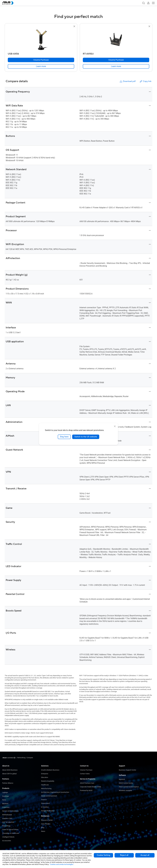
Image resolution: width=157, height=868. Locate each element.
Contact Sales (85, 774)
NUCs (4, 800)
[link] (41, 66)
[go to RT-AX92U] (116, 40)
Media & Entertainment (49, 796)
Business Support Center (128, 770)
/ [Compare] (29, 758)
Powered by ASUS (86, 790)
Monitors (5, 804)
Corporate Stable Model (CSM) (91, 787)
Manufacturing (46, 788)
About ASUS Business (10, 770)
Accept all (145, 855)
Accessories (7, 841)
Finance (44, 800)
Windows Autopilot (125, 790)
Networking (6, 826)
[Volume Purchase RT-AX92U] (116, 60)
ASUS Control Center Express (129, 787)
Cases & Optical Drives (10, 830)
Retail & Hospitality (48, 781)
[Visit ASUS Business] (9, 758)
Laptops (5, 792)
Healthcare (45, 785)
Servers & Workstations (10, 811)
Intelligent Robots (8, 837)
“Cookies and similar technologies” (62, 864)
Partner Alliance (8, 783)
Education (45, 777)
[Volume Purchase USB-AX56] (41, 60)
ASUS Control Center (126, 783)
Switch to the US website (86, 437)
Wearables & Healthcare (11, 833)
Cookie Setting (103, 855)
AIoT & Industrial (8, 822)
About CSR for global (9, 774)
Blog (43, 828)
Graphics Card (7, 818)
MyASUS (122, 779)
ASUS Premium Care (87, 783)
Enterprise (45, 774)
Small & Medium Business (50, 770)
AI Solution (45, 807)
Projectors (6, 807)
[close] (115, 426)
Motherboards (7, 815)
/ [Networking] (21, 758)
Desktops (6, 796)
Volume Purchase (86, 770)
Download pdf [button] (128, 81)
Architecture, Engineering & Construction (55, 792)
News (43, 831)
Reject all (124, 855)
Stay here (64, 437)
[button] (143, 3)
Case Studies (46, 824)
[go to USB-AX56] (41, 40)
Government (45, 803)
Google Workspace (48, 811)
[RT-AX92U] (116, 53)
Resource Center (47, 820)
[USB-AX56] (41, 53)
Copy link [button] (145, 81)
